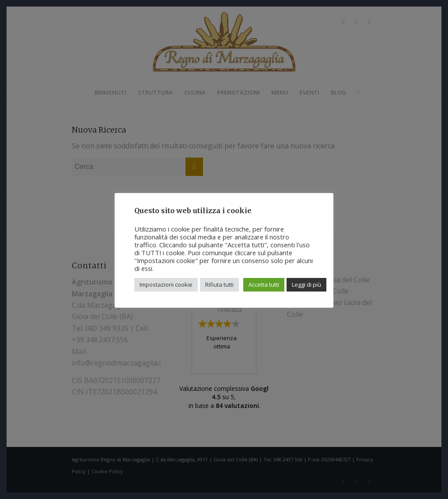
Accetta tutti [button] (264, 285)
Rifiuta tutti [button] (219, 285)
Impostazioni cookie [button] (166, 285)
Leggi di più (306, 285)
